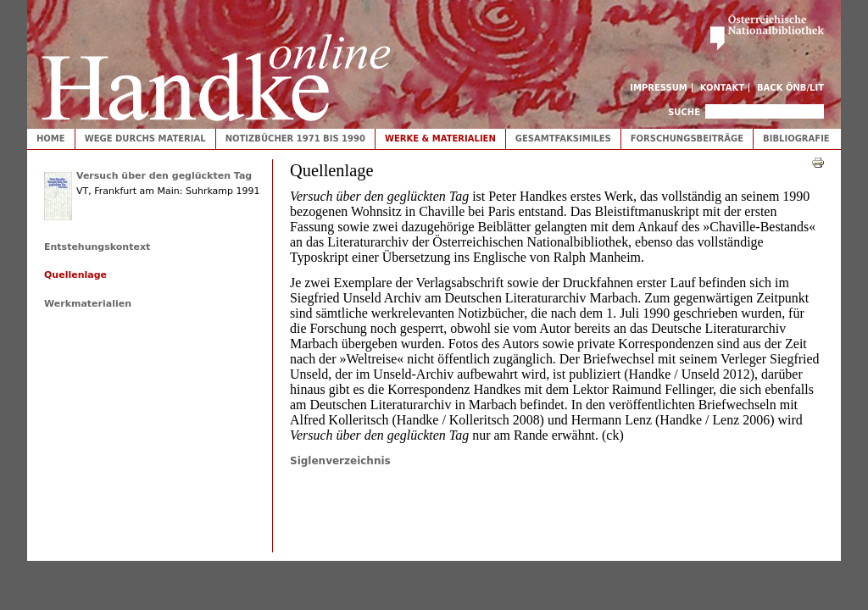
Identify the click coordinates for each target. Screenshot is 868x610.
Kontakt (723, 88)
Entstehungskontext (97, 247)
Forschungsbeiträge (687, 139)
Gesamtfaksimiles (563, 139)
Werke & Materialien (440, 139)
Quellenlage (75, 275)
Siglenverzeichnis (340, 461)
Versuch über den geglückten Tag (164, 176)
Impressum (659, 88)
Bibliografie (796, 139)
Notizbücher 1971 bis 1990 (295, 139)
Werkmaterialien (88, 304)
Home (51, 139)
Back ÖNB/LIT (790, 88)
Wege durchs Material (145, 139)
